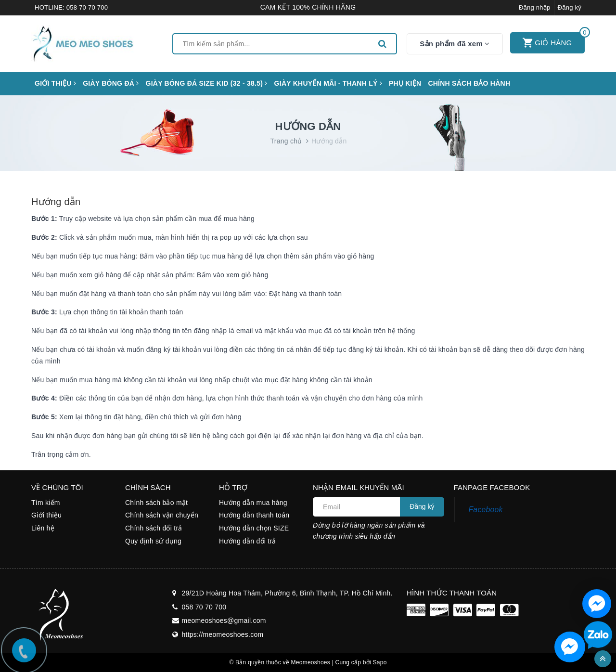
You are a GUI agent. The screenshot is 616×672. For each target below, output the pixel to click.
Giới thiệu (55, 83)
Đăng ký (570, 7)
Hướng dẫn (56, 202)
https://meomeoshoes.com (223, 634)
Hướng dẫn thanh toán (254, 515)
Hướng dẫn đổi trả (248, 541)
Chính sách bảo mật (156, 503)
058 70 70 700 (87, 7)
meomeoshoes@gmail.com (224, 620)
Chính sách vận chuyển (162, 515)
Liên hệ (43, 528)
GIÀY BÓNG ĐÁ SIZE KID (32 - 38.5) (207, 83)
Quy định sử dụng (153, 541)
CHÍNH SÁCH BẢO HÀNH (469, 83)
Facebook (486, 510)
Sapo (380, 662)
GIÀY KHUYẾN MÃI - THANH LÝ (328, 83)
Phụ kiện (405, 83)
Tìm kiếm (46, 503)
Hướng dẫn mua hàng (253, 503)
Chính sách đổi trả (154, 528)
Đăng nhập (535, 7)
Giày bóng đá (111, 83)
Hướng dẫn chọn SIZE (254, 528)
